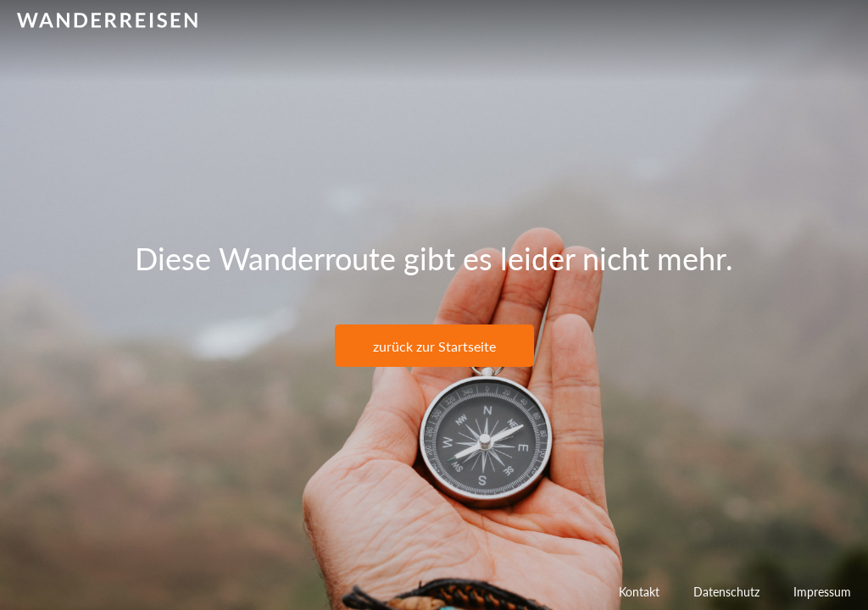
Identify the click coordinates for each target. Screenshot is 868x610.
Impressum (822, 592)
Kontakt (639, 592)
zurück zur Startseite (434, 346)
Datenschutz (726, 592)
